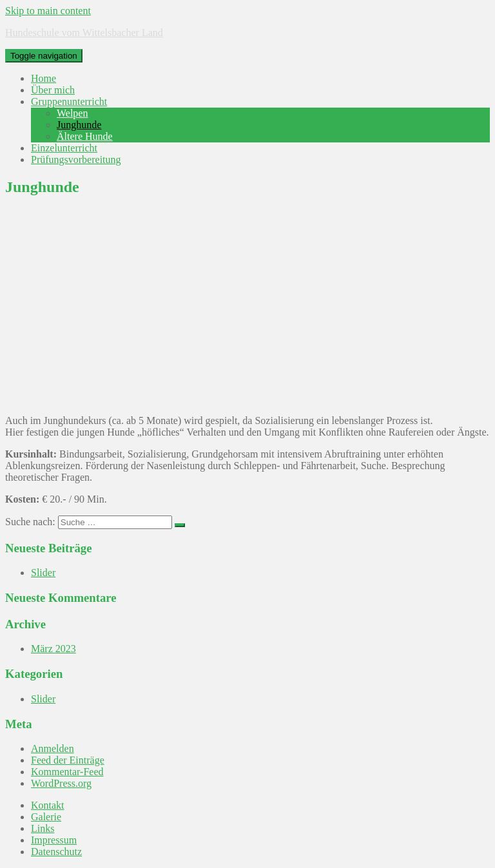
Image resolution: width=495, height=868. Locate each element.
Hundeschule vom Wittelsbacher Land (84, 33)
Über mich (53, 90)
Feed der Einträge (68, 760)
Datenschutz (56, 852)
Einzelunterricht (64, 148)
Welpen (72, 113)
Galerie (46, 817)
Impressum (54, 840)
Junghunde (79, 125)
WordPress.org (61, 783)
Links (43, 828)
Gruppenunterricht (69, 101)
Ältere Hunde (85, 136)
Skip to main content (48, 11)
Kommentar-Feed (67, 772)
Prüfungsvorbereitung (76, 159)
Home (44, 78)
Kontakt (48, 805)
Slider (43, 573)
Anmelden (53, 748)
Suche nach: (30, 522)
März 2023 (53, 649)
